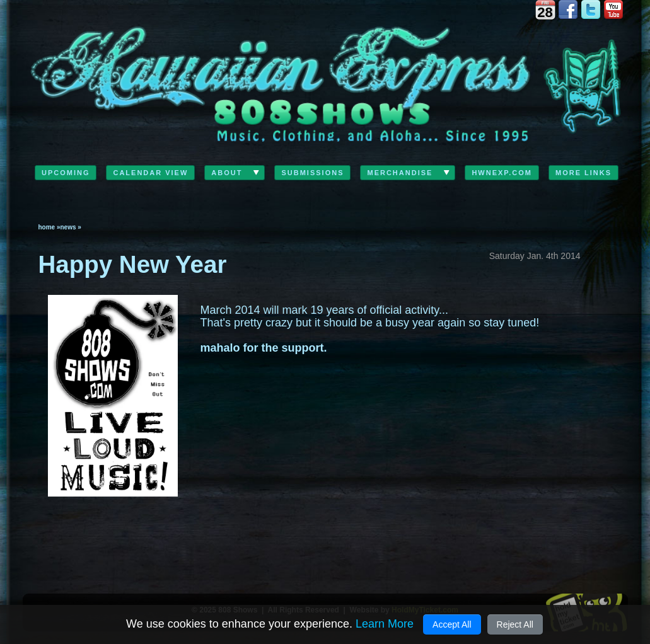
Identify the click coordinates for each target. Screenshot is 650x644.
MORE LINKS (583, 173)
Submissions (312, 173)
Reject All (515, 624)
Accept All (452, 624)
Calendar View (150, 173)
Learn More (385, 624)
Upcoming (66, 173)
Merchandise (400, 173)
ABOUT (227, 173)
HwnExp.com (502, 173)
